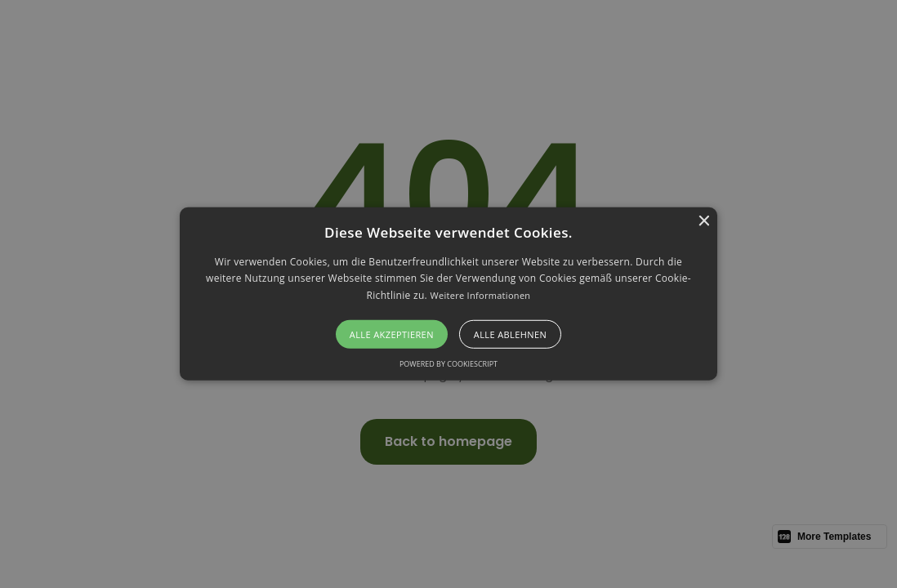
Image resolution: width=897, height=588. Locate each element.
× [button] (703, 222)
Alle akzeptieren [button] (392, 334)
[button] (449, 294)
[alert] (448, 294)
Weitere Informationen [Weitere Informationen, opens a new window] (480, 295)
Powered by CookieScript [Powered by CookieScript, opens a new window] (448, 364)
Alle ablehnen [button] (510, 334)
